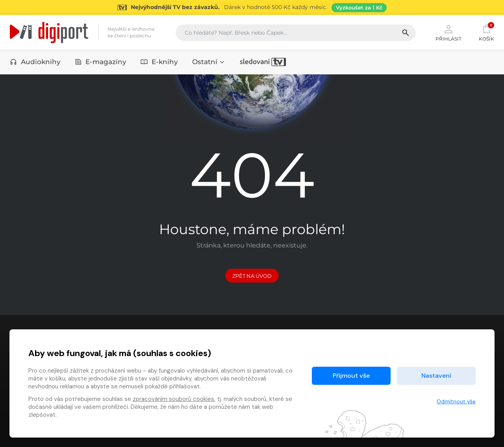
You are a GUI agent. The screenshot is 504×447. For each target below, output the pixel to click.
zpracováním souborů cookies (173, 399)
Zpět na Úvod (252, 276)
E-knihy (159, 62)
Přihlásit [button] (448, 32)
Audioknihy (35, 62)
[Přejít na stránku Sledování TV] (252, 7)
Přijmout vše (351, 376)
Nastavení (436, 376)
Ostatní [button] (209, 62)
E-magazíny (101, 62)
